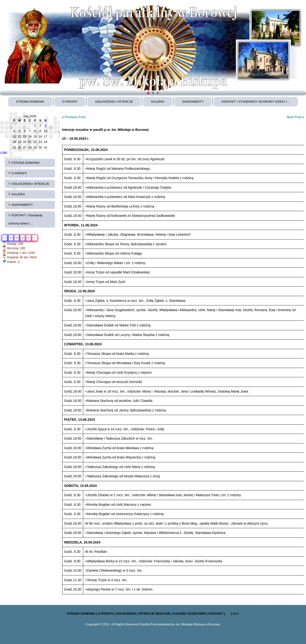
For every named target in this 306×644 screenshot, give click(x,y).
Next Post (294, 117)
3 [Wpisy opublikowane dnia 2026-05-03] (46, 125)
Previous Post (75, 117)
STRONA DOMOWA (30, 102)
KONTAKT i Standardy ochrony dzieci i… (256, 102)
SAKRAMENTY (193, 102)
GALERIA (158, 102)
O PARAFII (70, 102)
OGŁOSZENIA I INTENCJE (114, 102)
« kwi (4, 152)
